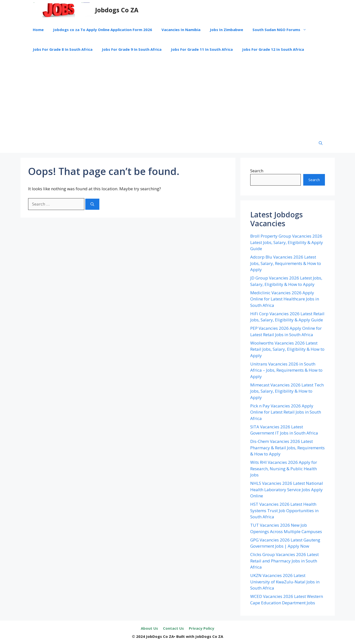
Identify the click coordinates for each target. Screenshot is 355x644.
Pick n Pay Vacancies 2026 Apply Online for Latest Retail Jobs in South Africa (286, 412)
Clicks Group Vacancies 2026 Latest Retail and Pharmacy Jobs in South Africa (284, 561)
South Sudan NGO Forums (282, 30)
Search (257, 171)
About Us (149, 628)
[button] (321, 143)
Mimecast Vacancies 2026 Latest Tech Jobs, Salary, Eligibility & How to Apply (287, 391)
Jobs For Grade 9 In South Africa (132, 49)
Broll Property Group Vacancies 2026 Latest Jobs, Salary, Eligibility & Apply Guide (287, 242)
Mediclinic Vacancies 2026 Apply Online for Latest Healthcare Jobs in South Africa (285, 299)
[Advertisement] (177, 96)
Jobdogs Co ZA (117, 10)
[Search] (92, 204)
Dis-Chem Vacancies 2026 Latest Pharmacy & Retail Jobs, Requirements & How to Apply (287, 448)
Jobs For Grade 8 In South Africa (63, 49)
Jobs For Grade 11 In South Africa (202, 49)
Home (38, 30)
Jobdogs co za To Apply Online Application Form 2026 (103, 30)
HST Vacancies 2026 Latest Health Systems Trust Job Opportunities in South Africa (284, 510)
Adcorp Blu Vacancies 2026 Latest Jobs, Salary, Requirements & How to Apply (286, 263)
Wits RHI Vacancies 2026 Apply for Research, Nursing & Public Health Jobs (284, 469)
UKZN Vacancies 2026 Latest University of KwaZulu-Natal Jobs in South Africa (285, 582)
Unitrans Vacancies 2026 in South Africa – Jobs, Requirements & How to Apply (286, 370)
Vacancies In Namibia (181, 30)
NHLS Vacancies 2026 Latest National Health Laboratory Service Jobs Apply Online (287, 489)
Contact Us (173, 628)
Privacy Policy (202, 628)
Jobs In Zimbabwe (226, 30)
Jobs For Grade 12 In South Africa (273, 49)
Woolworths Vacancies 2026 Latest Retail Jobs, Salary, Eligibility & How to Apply (287, 349)
